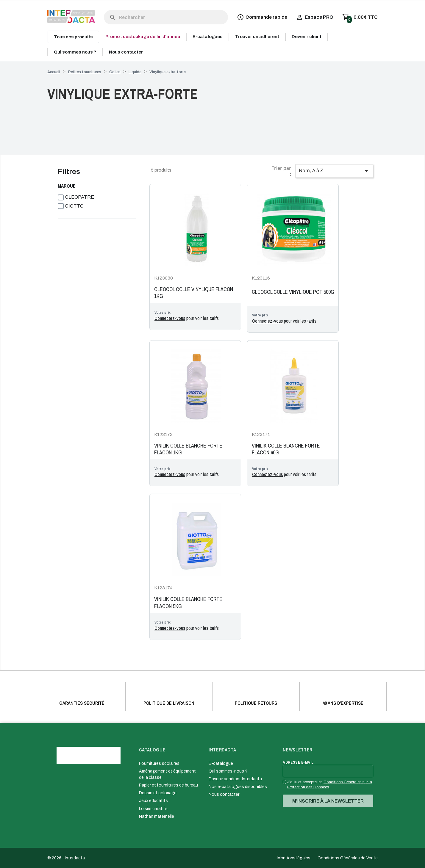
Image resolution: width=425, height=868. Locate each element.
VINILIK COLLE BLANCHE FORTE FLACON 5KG (188, 603)
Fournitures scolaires (159, 763)
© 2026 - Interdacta (66, 858)
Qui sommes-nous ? (228, 771)
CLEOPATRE (79, 197)
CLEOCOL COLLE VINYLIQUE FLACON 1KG (194, 293)
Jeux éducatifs (153, 801)
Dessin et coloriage (158, 793)
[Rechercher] (166, 17)
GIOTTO (74, 206)
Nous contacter (224, 794)
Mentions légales (294, 858)
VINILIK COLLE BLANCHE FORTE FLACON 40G (286, 449)
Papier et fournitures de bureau (168, 785)
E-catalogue (221, 763)
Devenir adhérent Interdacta (235, 779)
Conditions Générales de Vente (348, 858)
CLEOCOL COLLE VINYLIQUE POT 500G (293, 292)
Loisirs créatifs (153, 809)
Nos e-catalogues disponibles (238, 787)
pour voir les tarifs (187, 318)
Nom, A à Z (334, 171)
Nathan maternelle (157, 816)
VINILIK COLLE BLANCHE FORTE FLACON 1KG (188, 449)
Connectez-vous (170, 318)
